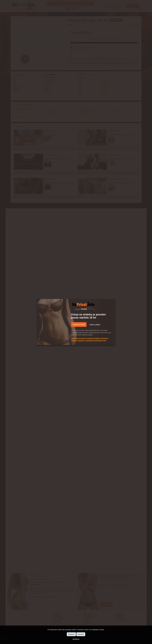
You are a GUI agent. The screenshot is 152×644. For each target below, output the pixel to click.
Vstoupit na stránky (79, 325)
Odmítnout (76, 639)
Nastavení (71, 634)
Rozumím (81, 634)
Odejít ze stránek (95, 325)
